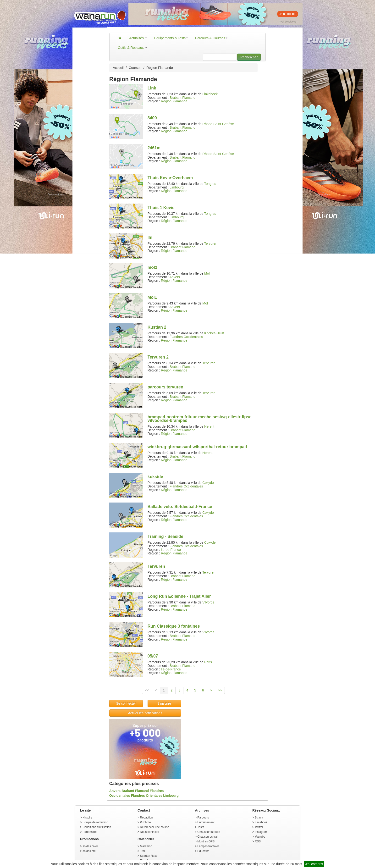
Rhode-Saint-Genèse (218, 124)
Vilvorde (208, 602)
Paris (208, 662)
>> (220, 690)
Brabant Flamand (182, 98)
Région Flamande (174, 101)
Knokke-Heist (214, 333)
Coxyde (208, 483)
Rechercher (249, 57)
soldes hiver (90, 846)
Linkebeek (210, 94)
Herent (209, 426)
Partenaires (90, 832)
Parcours (203, 818)
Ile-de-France (171, 550)
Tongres (210, 184)
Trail (143, 851)
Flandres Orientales (147, 796)
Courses (135, 68)
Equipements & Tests (171, 38)
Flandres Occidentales (186, 337)
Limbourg (176, 187)
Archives (202, 810)
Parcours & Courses (211, 38)
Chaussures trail (208, 837)
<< (147, 690)
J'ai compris (314, 864)
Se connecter (126, 703)
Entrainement (206, 822)
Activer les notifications (145, 713)
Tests (201, 827)
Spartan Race (149, 856)
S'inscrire (164, 703)
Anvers (175, 277)
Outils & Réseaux (132, 48)
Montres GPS (206, 841)
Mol (207, 273)
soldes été (89, 851)
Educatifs (203, 851)
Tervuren (211, 243)
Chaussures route (209, 832)
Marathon (146, 846)
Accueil (118, 68)
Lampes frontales (208, 846)
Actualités (138, 38)
